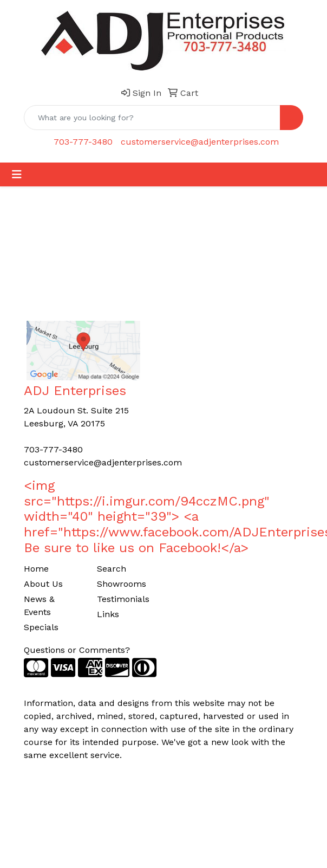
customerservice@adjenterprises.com (200, 142)
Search (112, 569)
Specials (41, 627)
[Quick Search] (152, 118)
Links (108, 614)
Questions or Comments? (77, 650)
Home (36, 569)
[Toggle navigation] (17, 174)
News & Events (39, 605)
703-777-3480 (83, 142)
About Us (43, 584)
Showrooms (122, 584)
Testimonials (123, 599)
